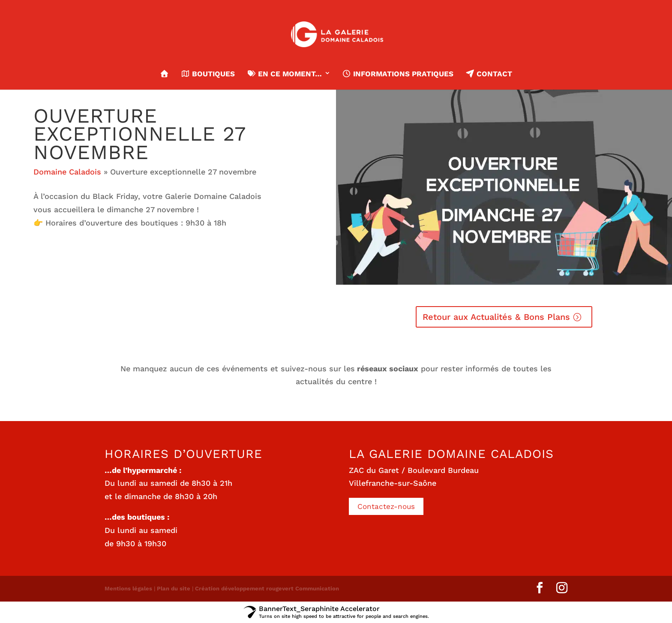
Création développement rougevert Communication (267, 588)
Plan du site (174, 588)
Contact (489, 74)
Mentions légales (128, 588)
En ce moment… (284, 74)
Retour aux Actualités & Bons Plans (496, 317)
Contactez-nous (386, 506)
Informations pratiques (398, 74)
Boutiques (208, 74)
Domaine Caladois (67, 172)
